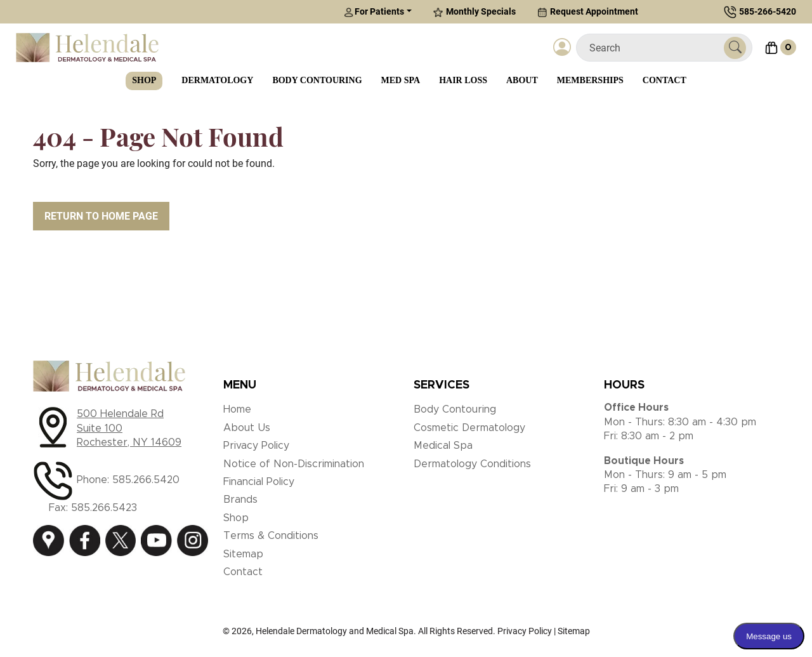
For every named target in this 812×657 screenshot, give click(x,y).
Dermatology (217, 80)
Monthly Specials (475, 12)
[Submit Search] (735, 48)
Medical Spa (443, 446)
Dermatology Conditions (472, 464)
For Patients (374, 12)
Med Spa (401, 80)
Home (237, 409)
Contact (665, 80)
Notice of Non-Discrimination (294, 464)
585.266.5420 (146, 480)
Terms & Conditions (271, 536)
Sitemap (243, 554)
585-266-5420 (768, 11)
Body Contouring (317, 80)
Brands (240, 500)
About (522, 80)
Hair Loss (463, 80)
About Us (247, 428)
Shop (144, 80)
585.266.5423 (104, 508)
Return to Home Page (101, 216)
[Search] (655, 48)
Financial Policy (259, 482)
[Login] (562, 48)
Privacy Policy (256, 446)
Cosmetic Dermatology (469, 428)
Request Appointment (588, 12)
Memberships (590, 80)
